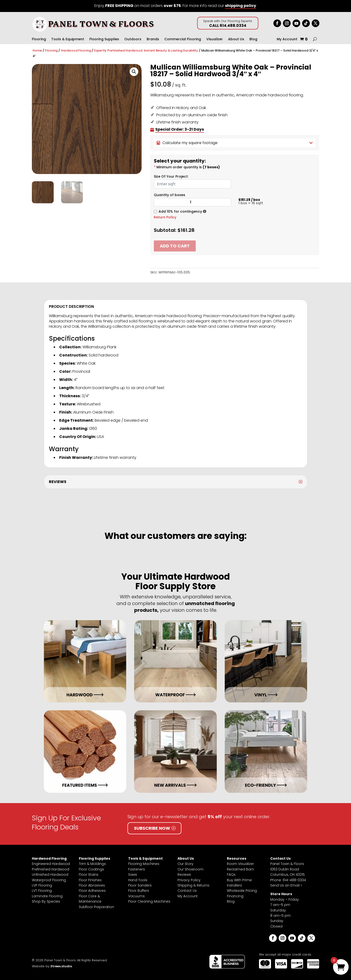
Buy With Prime (239, 880)
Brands (153, 39)
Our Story (185, 864)
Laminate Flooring (47, 896)
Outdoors (133, 39)
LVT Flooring (42, 891)
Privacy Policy (189, 880)
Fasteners (137, 869)
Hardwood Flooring (76, 50)
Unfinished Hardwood (50, 875)
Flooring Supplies (104, 39)
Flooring (39, 39)
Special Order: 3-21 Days (180, 129)
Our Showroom (190, 869)
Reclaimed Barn (240, 869)
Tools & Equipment (68, 39)
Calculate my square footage (235, 143)
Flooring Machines (144, 864)
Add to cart (175, 246)
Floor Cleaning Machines (149, 901)
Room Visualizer (240, 864)
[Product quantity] (193, 202)
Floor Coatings (91, 869)
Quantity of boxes (170, 195)
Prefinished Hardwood (51, 869)
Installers (234, 885)
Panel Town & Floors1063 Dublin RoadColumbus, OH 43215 (288, 869)
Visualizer (215, 39)
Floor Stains (89, 875)
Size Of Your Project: (171, 176)
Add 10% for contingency (180, 211)
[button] (134, 72)
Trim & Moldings (92, 864)
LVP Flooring (42, 885)
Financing (235, 896)
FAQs (231, 875)
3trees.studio (61, 966)
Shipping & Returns (193, 885)
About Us (236, 39)
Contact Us (187, 891)
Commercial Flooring (183, 39)
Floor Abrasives (92, 885)
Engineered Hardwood (51, 864)
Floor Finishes (90, 880)
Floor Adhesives (92, 891)
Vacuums (136, 896)
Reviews (184, 875)
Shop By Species (46, 901)
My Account (287, 39)
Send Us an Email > (286, 885)
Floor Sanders (140, 885)
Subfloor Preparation (96, 907)
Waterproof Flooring (49, 880)
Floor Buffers (139, 891)
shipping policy (241, 6)
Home (37, 50)
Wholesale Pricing (242, 891)
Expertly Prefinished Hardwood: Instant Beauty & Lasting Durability (146, 50)
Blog (253, 39)
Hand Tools (138, 880)
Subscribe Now (152, 828)
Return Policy (165, 217)
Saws (133, 875)
